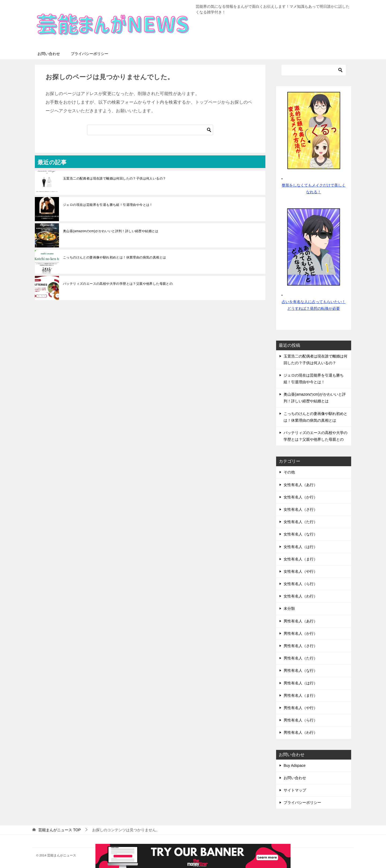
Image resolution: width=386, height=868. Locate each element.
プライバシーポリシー (90, 54)
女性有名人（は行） (300, 547)
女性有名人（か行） (300, 497)
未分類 (289, 608)
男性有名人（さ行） (300, 646)
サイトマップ (295, 790)
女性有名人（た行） (300, 522)
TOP (60, 830)
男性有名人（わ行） (300, 732)
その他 (289, 472)
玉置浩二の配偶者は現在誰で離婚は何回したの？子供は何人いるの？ (114, 178)
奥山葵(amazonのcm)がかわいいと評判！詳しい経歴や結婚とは (111, 231)
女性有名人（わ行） (300, 596)
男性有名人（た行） (300, 658)
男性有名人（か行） (300, 633)
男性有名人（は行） (300, 683)
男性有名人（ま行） (300, 695)
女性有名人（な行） (300, 534)
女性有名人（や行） (300, 571)
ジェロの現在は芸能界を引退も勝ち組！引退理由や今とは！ (108, 205)
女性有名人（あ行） (300, 485)
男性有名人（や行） (300, 708)
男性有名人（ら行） (300, 720)
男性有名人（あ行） (300, 621)
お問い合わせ (49, 54)
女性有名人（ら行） (300, 584)
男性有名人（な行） (300, 670)
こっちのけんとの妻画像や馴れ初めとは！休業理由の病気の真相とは (114, 257)
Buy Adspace (295, 765)
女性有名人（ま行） (300, 559)
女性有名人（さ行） (300, 509)
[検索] (150, 130)
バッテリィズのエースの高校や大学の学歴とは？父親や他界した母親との (118, 284)
